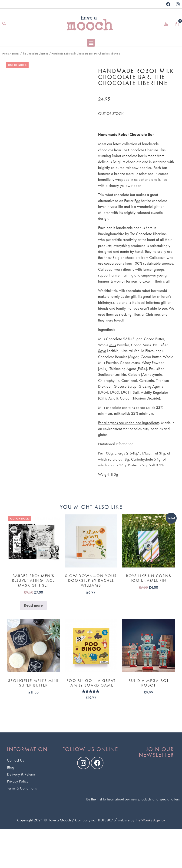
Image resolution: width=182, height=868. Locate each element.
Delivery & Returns (21, 774)
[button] (4, 24)
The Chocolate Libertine (35, 54)
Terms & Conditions (22, 788)
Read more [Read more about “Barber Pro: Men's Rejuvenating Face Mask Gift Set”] (33, 605)
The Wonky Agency (150, 820)
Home (6, 54)
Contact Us (15, 760)
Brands (16, 54)
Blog (11, 767)
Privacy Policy (18, 781)
